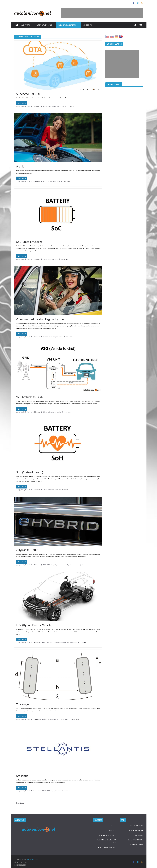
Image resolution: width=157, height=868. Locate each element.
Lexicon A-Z (87, 25)
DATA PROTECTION (136, 840)
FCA (45, 791)
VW (55, 565)
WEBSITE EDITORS (136, 826)
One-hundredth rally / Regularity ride (40, 319)
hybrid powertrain (73, 565)
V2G (44, 412)
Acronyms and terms (67, 25)
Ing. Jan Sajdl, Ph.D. (24, 106)
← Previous (19, 803)
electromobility (55, 181)
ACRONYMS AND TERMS (107, 847)
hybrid (63, 643)
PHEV (49, 565)
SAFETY (114, 826)
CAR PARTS (112, 831)
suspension (65, 719)
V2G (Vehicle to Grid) (29, 397)
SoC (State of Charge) (30, 242)
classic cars (46, 337)
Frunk (20, 166)
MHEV (44, 565)
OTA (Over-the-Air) (28, 94)
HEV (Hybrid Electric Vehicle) (34, 625)
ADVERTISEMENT (137, 844)
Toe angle (23, 704)
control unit (60, 106)
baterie (45, 259)
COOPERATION (137, 835)
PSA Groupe (50, 791)
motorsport (54, 337)
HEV (48, 643)
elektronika (46, 106)
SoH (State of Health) (30, 472)
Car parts (25, 25)
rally (60, 337)
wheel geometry (49, 719)
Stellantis (22, 776)
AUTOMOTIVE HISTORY (108, 835)
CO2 (45, 643)
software (53, 106)
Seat (52, 565)
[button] (31, 25)
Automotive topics (44, 25)
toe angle (57, 719)
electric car (46, 181)
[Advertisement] (102, 13)
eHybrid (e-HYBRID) (29, 550)
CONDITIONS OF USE (135, 831)
